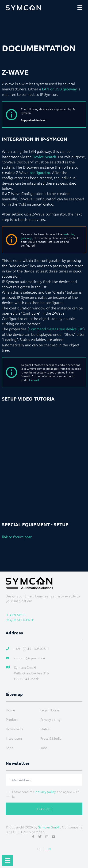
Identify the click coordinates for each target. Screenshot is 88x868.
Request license (20, 620)
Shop (10, 748)
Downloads (14, 729)
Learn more (16, 615)
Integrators (14, 738)
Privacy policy (51, 719)
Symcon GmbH (49, 827)
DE (40, 849)
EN (49, 849)
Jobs (44, 748)
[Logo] (23, 8)
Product (12, 719)
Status (45, 729)
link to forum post (17, 537)
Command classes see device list (56, 329)
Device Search (44, 157)
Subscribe (44, 809)
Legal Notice (50, 710)
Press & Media (51, 738)
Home (10, 710)
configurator (40, 172)
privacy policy (46, 792)
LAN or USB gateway (59, 89)
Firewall (34, 380)
